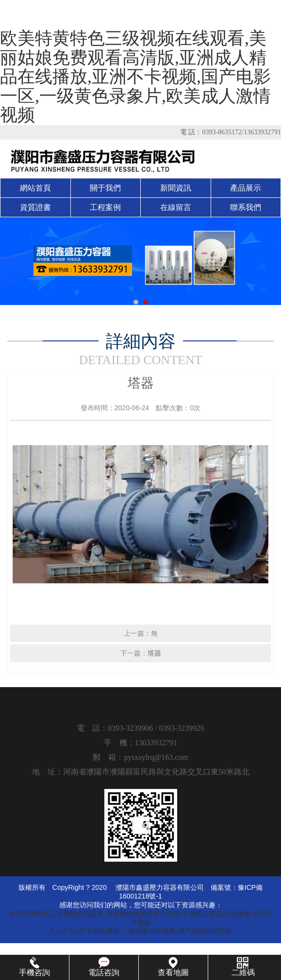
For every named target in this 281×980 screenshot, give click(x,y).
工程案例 (105, 207)
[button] (136, 302)
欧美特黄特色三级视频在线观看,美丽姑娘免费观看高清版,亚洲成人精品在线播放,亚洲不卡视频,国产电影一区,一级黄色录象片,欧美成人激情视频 (135, 77)
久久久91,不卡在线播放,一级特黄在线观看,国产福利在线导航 (140, 931)
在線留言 (176, 207)
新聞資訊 (176, 188)
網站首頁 (35, 188)
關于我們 (105, 188)
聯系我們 (246, 207)
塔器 (154, 653)
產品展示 (246, 188)
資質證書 (35, 207)
